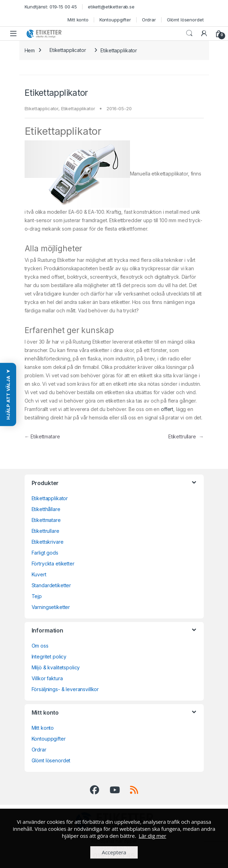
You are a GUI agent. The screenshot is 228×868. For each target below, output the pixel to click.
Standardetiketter (51, 585)
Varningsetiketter (51, 607)
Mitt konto (78, 20)
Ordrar (149, 20)
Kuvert (39, 574)
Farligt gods (45, 553)
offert (167, 409)
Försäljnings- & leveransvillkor (65, 689)
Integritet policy (49, 657)
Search (189, 33)
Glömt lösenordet (185, 20)
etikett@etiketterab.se (111, 7)
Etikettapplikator (78, 108)
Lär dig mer (152, 836)
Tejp (37, 596)
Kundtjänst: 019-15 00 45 (51, 7)
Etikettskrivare (48, 542)
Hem (30, 50)
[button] (8, 394)
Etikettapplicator (68, 50)
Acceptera (114, 852)
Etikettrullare (186, 436)
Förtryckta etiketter (53, 564)
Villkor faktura (47, 678)
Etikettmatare (42, 436)
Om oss (40, 646)
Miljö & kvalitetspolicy (56, 667)
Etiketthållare (46, 509)
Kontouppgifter (115, 20)
